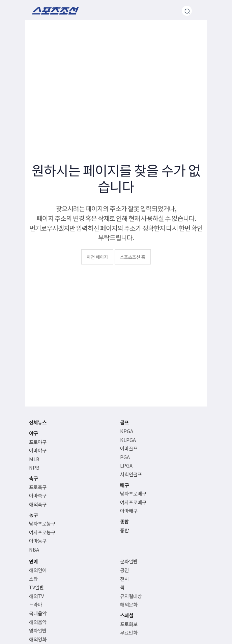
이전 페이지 (97, 257)
